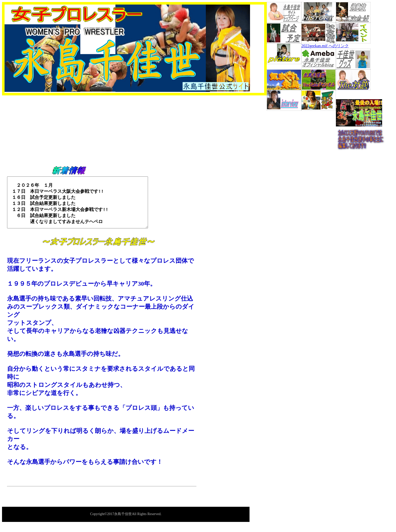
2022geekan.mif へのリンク (325, 46)
